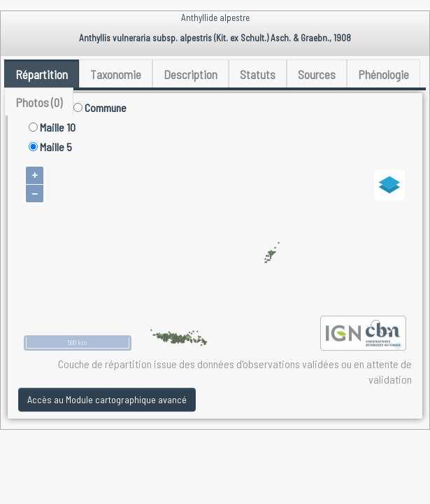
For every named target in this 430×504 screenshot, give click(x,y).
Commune (100, 107)
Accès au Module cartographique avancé (107, 399)
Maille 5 (50, 147)
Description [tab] (191, 74)
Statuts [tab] (258, 74)
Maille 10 (52, 127)
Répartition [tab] (42, 74)
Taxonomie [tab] (116, 74)
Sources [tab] (317, 74)
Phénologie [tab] (384, 74)
